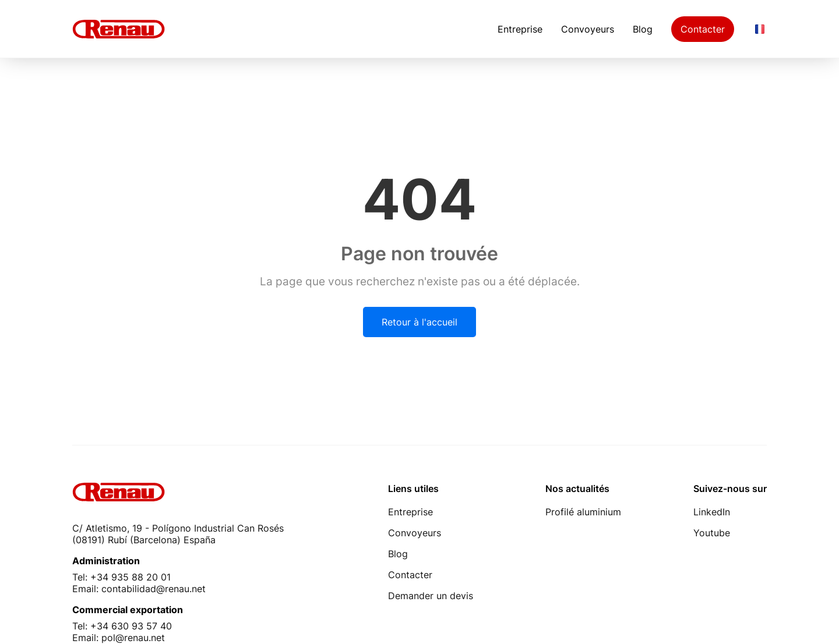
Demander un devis (431, 596)
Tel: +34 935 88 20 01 (121, 577)
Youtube (712, 533)
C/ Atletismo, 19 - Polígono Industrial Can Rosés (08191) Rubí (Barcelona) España (178, 534)
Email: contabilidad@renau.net (139, 589)
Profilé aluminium (583, 512)
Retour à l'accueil (419, 322)
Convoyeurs (588, 29)
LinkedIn (712, 512)
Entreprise (520, 29)
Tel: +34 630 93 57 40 (122, 626)
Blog (643, 29)
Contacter (703, 29)
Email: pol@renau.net (119, 638)
